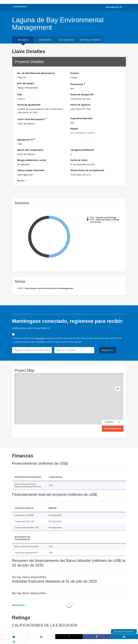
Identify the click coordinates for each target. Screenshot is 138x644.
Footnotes (18, 605)
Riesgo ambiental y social (32, 160)
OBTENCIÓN (45, 40)
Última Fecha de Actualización (87, 170)
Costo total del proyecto (32, 119)
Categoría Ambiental (82, 150)
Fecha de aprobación (29, 105)
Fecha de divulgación (82, 94)
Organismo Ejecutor (81, 118)
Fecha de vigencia (80, 105)
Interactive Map (113, 429)
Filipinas (21, 99)
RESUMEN (23, 40)
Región (74, 129)
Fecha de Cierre (79, 160)
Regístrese (108, 350)
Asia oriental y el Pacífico (83, 133)
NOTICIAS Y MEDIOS (90, 40)
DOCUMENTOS (66, 40)
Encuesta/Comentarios (124, 632)
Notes (21, 180)
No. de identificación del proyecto (36, 73)
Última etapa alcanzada (31, 170)
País (20, 94)
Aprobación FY (26, 139)
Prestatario (78, 84)
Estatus (75, 73)
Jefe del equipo (26, 83)
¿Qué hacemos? (20, 7)
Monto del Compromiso (30, 150)
